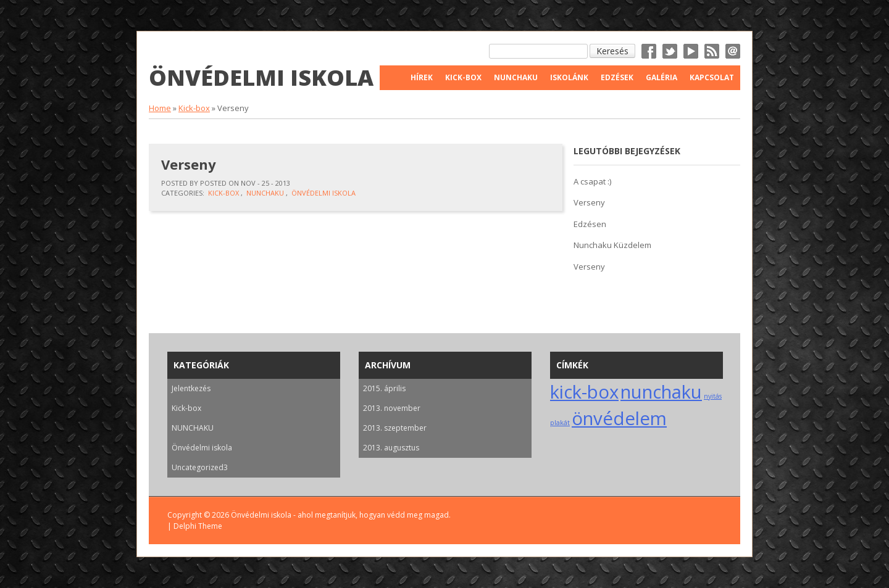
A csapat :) (592, 181)
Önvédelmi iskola (261, 77)
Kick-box (194, 108)
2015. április (384, 388)
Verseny (189, 164)
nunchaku (661, 392)
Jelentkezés (191, 388)
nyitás (713, 396)
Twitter (670, 51)
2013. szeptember (395, 428)
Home (160, 108)
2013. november (392, 408)
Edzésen (590, 224)
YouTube (691, 51)
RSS (712, 51)
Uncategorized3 (200, 467)
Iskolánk (569, 77)
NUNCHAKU (265, 193)
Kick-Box (463, 77)
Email (733, 51)
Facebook (649, 51)
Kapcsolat (712, 77)
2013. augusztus (391, 448)
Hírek (422, 77)
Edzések (617, 77)
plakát (560, 423)
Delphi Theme (198, 526)
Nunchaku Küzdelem (612, 245)
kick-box (584, 392)
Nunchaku (516, 77)
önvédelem (619, 418)
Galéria (662, 77)
